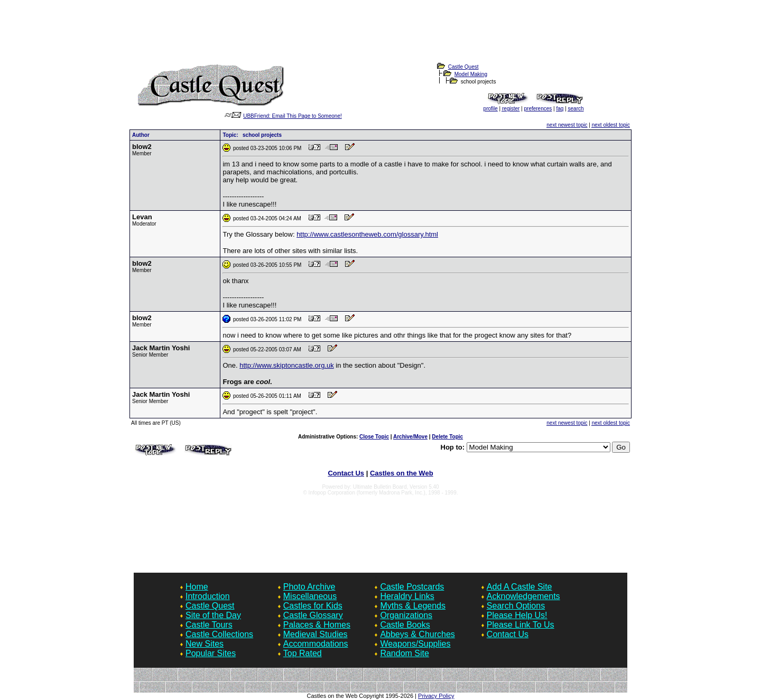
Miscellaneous (310, 596)
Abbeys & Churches (417, 634)
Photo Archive (309, 587)
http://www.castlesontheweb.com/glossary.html (367, 234)
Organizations (406, 615)
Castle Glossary (313, 615)
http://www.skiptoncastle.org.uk (286, 365)
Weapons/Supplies (415, 644)
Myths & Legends (413, 606)
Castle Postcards (412, 587)
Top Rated (303, 653)
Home (197, 587)
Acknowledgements (523, 596)
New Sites (205, 644)
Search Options (516, 606)
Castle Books (405, 625)
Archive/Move (410, 437)
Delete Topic (447, 437)
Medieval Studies (315, 634)
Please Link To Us (521, 625)
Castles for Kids (313, 606)
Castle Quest (463, 67)
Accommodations (316, 644)
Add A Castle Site (519, 587)
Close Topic (374, 437)
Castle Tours (209, 625)
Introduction (208, 596)
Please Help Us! (517, 615)
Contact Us (346, 473)
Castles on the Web (402, 473)
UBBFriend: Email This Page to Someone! (293, 116)
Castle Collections (219, 634)
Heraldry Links (407, 596)
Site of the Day (213, 615)
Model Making (471, 74)
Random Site (405, 653)
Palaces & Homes (317, 625)
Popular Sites (211, 653)
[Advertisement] (380, 38)
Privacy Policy (436, 696)
